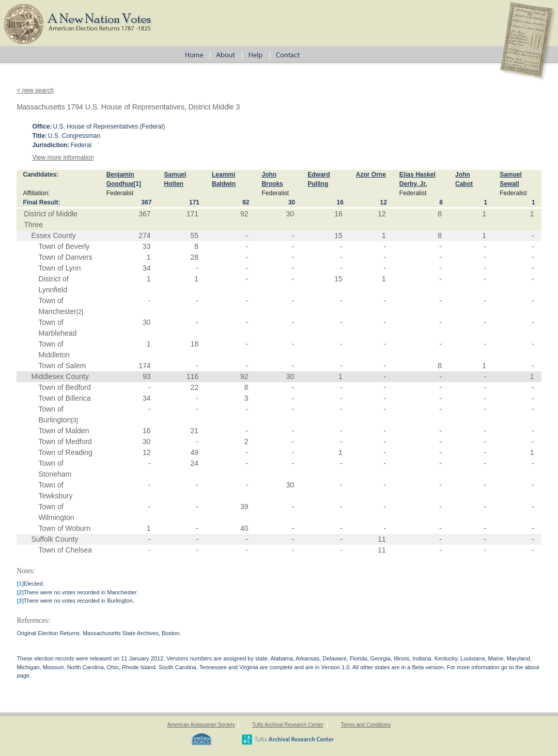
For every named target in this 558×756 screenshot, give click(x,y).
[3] (74, 420)
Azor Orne (371, 175)
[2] (80, 312)
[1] (137, 184)
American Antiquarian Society (201, 725)
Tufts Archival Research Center (288, 725)
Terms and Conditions (366, 725)
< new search (35, 90)
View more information (63, 157)
